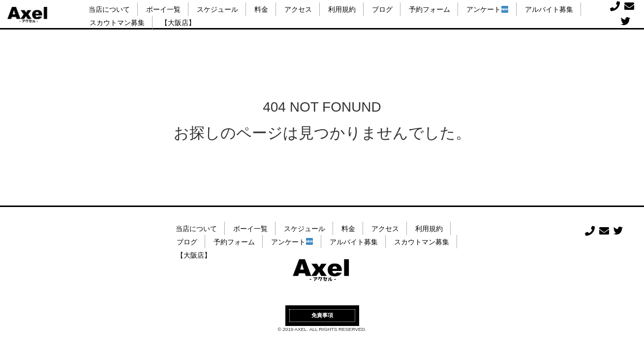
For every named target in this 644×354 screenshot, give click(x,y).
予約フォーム (429, 10)
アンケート (487, 10)
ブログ (382, 10)
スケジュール (217, 10)
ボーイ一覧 (163, 10)
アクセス (298, 10)
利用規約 (342, 10)
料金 (261, 10)
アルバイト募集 (549, 10)
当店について (109, 10)
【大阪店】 (178, 23)
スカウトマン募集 (117, 23)
